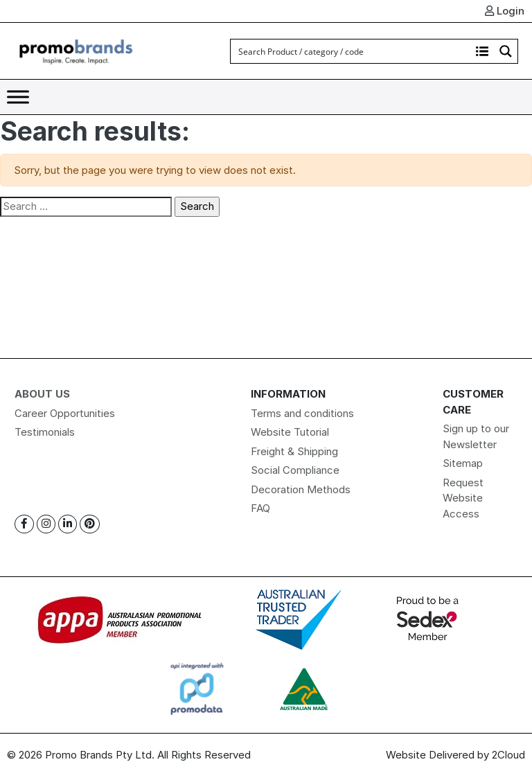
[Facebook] (24, 524)
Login (505, 11)
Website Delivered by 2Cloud (455, 755)
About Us (42, 394)
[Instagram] (46, 524)
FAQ (260, 508)
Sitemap (463, 463)
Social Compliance (295, 470)
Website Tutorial (290, 432)
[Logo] (76, 50)
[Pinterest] (90, 524)
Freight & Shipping (294, 451)
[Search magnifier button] (506, 51)
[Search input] (351, 51)
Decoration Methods (301, 489)
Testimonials (45, 432)
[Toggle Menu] (18, 97)
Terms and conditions (302, 413)
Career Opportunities (65, 413)
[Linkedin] (68, 524)
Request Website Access (463, 498)
